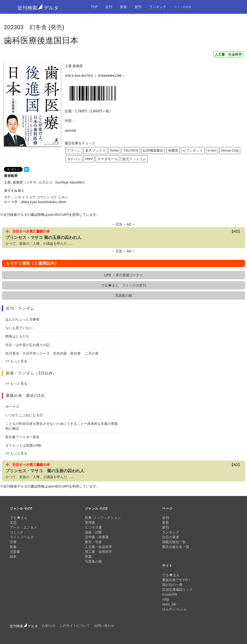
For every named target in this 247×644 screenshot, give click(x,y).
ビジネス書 (93, 527)
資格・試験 (93, 532)
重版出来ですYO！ (176, 580)
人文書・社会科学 (228, 54)
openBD (54, 215)
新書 (13, 547)
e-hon (212, 150)
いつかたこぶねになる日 (24, 415)
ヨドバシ (74, 159)
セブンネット (193, 150)
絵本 (13, 557)
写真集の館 (124, 296)
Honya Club (230, 150)
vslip (165, 599)
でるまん (19, 518)
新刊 (138, 7)
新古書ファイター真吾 (22, 437)
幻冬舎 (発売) (47, 27)
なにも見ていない (19, 328)
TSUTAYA (131, 150)
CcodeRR (169, 594)
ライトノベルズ (22, 537)
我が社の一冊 (172, 585)
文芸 (13, 522)
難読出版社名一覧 (176, 547)
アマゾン (74, 150)
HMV (89, 159)
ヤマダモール (108, 159)
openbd (70, 131)
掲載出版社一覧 (174, 542)
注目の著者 (171, 537)
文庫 (13, 542)
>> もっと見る (16, 361)
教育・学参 (93, 542)
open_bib (169, 604)
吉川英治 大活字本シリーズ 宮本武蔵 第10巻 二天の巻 (52, 353)
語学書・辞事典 (97, 537)
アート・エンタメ (23, 527)
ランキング (158, 7)
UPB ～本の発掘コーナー (123, 275)
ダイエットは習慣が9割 (23, 445)
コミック (17, 532)
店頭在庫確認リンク (177, 590)
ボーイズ (12, 407)
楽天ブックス (95, 150)
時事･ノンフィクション (103, 518)
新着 (123, 7)
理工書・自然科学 (99, 552)
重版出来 (14, 396)
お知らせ (49, 626)
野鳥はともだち (17, 336)
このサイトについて (75, 626)
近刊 (109, 7)
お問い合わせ (104, 626)
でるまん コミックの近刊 (123, 285)
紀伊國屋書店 (153, 150)
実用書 (90, 522)
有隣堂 (173, 150)
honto (114, 150)
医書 (88, 557)
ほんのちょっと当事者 (22, 319)
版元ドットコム (134, 159)
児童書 (15, 552)
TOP (94, 7)
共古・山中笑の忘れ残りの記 (27, 345)
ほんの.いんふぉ (174, 609)
